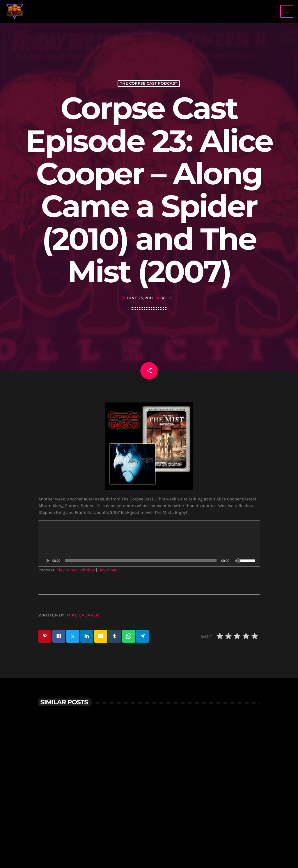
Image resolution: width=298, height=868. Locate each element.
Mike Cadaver (83, 615)
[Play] (48, 561)
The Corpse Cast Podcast (149, 84)
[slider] (141, 561)
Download (108, 570)
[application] (149, 543)
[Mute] (237, 561)
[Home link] (15, 11)
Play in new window (76, 570)
